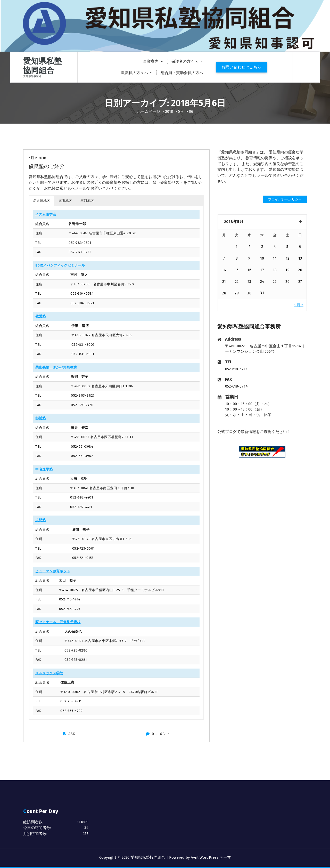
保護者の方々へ (185, 61)
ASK (72, 734)
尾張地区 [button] (65, 201)
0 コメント (161, 734)
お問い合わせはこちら (241, 67)
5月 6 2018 (37, 158)
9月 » (299, 305)
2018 (169, 111)
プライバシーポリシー (285, 199)
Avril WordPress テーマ (211, 857)
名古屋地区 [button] (42, 201)
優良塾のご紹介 (47, 166)
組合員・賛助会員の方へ (182, 73)
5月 (181, 111)
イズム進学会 (46, 214)
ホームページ (148, 111)
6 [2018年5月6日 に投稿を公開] (300, 247)
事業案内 (151, 61)
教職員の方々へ (134, 73)
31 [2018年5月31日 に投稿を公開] (262, 293)
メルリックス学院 (49, 673)
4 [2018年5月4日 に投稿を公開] (275, 247)
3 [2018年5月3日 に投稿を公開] (262, 247)
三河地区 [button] (87, 201)
